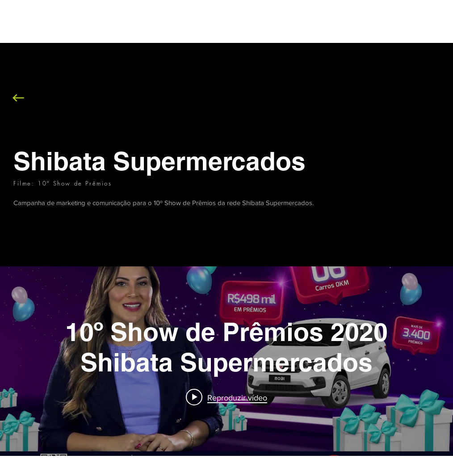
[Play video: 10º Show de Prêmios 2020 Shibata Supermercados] (226, 397)
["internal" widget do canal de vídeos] (226, 361)
